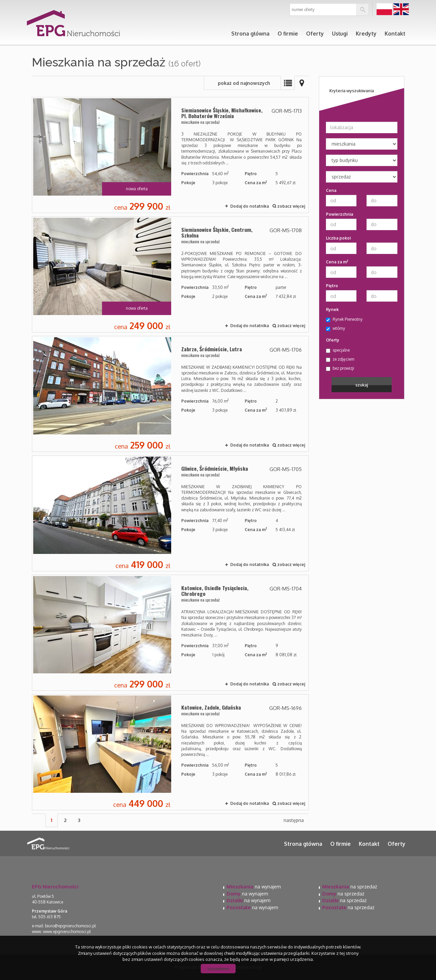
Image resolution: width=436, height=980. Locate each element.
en (401, 10)
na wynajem (254, 886)
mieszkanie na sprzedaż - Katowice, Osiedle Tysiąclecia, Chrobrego (170, 633)
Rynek (332, 310)
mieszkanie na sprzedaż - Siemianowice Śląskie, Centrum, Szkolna (170, 274)
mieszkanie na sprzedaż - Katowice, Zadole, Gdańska (170, 752)
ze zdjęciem (340, 359)
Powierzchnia (340, 214)
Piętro (332, 286)
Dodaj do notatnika (250, 206)
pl (384, 10)
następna (294, 820)
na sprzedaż (350, 886)
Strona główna (250, 34)
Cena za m (337, 262)
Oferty (315, 34)
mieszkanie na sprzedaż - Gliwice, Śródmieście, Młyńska (170, 513)
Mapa (302, 83)
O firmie (288, 34)
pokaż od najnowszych (244, 83)
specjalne (338, 350)
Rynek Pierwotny (344, 319)
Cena (331, 190)
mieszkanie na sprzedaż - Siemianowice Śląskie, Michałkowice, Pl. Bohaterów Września (170, 155)
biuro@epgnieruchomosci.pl (70, 926)
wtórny (335, 328)
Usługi (340, 34)
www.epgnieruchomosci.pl (67, 932)
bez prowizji (340, 368)
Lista (288, 83)
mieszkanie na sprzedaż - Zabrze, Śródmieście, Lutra (170, 394)
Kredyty (366, 34)
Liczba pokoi (338, 238)
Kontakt (395, 34)
